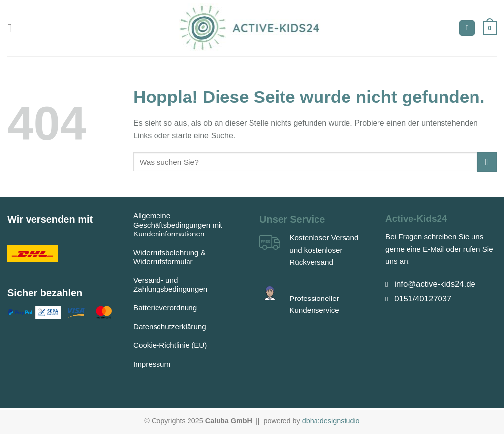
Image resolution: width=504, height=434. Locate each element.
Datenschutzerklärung (170, 326)
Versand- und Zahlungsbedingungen (170, 284)
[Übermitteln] (487, 162)
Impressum (152, 364)
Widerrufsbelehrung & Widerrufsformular (170, 257)
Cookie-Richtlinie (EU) (170, 345)
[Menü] (13, 28)
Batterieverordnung (165, 308)
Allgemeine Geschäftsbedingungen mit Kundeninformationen (178, 224)
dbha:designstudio (331, 421)
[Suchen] (467, 28)
